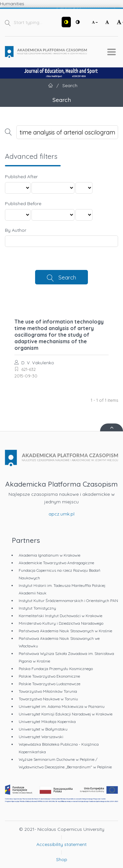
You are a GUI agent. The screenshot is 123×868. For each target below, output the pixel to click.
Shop (62, 859)
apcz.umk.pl (61, 514)
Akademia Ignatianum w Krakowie (50, 555)
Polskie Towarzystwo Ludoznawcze (50, 684)
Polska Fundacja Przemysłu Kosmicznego (56, 669)
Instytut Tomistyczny (37, 608)
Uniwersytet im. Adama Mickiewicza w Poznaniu (62, 706)
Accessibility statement (61, 844)
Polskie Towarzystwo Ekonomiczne (49, 676)
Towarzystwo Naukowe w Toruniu (48, 699)
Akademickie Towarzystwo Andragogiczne (56, 563)
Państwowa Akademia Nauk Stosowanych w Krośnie (65, 631)
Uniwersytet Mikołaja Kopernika (47, 722)
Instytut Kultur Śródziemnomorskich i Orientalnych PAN (68, 601)
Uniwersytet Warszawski (41, 737)
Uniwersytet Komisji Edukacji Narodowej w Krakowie (66, 714)
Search (67, 277)
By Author (16, 230)
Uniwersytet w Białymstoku (43, 729)
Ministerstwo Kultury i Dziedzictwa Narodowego (61, 623)
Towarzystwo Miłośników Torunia (48, 691)
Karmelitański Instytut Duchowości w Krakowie (61, 616)
